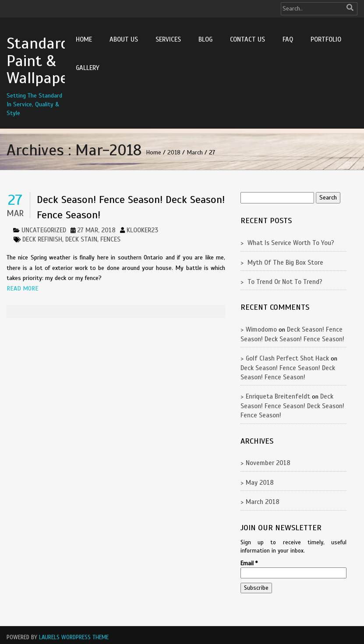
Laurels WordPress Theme (74, 637)
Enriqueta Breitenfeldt (278, 396)
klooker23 (142, 230)
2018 (174, 152)
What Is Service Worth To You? (291, 243)
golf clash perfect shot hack (287, 358)
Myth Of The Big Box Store (285, 262)
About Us (124, 39)
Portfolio (326, 39)
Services (168, 39)
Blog (205, 39)
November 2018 (268, 463)
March (195, 152)
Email (249, 563)
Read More (23, 289)
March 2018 (263, 502)
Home (84, 39)
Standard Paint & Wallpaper (40, 61)
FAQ (288, 39)
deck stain (81, 239)
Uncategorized (44, 230)
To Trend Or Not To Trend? (285, 282)
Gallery (88, 68)
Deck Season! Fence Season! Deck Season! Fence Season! (292, 406)
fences (110, 239)
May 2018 (260, 483)
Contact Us (247, 39)
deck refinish (42, 239)
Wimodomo (261, 329)
